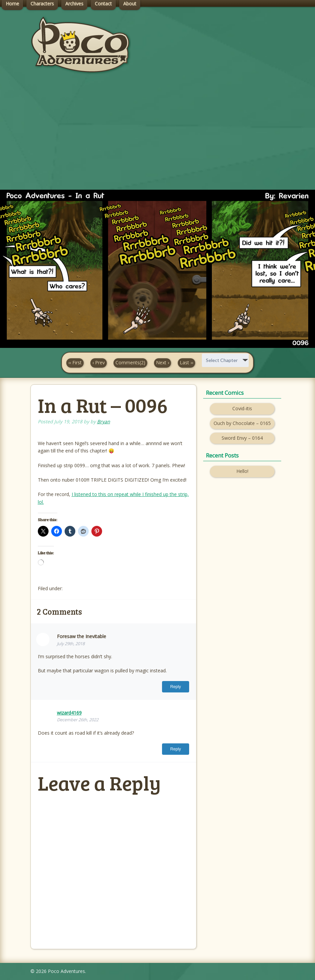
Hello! (242, 471)
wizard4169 (69, 713)
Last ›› (186, 362)
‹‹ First (75, 362)
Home (12, 4)
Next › (163, 362)
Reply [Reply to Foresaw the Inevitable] (175, 687)
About (130, 4)
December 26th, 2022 (78, 720)
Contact (103, 4)
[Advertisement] (157, 138)
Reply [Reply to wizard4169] (175, 749)
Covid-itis (242, 408)
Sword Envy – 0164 (242, 438)
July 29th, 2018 (71, 644)
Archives (74, 4)
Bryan (104, 421)
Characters (42, 4)
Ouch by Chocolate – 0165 (242, 423)
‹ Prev (99, 362)
